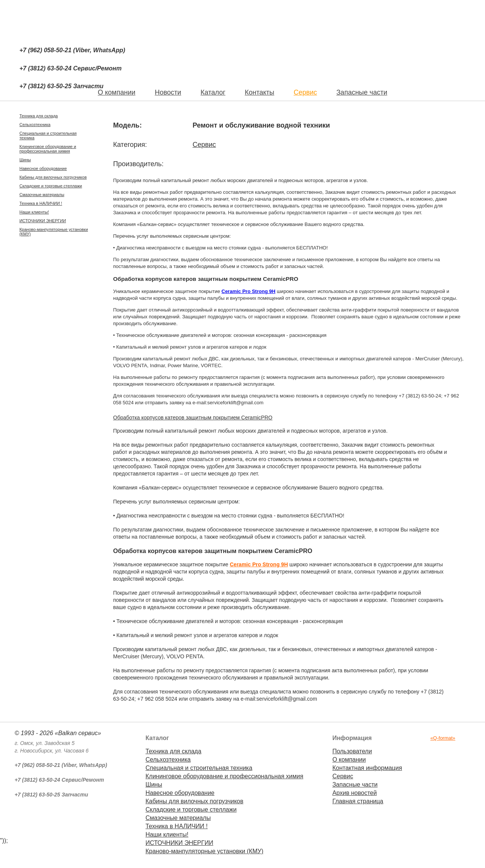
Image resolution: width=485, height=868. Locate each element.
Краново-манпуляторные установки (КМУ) (54, 232)
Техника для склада (38, 116)
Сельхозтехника (35, 125)
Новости (168, 92)
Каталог (213, 92)
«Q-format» (443, 738)
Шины (25, 160)
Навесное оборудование (43, 168)
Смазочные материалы (42, 195)
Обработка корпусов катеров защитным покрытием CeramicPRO (193, 418)
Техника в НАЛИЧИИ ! (41, 203)
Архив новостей (354, 793)
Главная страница (358, 801)
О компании (349, 760)
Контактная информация (367, 768)
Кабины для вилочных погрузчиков (53, 177)
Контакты (260, 92)
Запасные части (362, 92)
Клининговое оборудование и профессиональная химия (48, 149)
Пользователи (352, 751)
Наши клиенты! (34, 212)
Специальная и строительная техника (48, 136)
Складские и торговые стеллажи (51, 186)
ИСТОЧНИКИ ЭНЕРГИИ (43, 221)
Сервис (305, 92)
